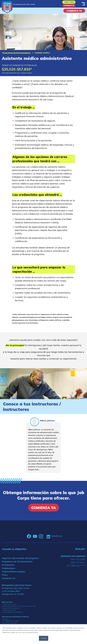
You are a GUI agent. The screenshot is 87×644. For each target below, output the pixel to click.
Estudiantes (8, 565)
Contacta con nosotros (73, 556)
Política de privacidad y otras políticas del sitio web (19, 606)
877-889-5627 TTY (76, 566)
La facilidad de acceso (9, 610)
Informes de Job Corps (9, 604)
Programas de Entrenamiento (16, 53)
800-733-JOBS (78, 559)
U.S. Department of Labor (10, 621)
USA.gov (5, 619)
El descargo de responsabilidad (12, 612)
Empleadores (9, 568)
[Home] (7, 7)
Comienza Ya (69, 5)
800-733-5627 (78, 562)
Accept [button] (44, 638)
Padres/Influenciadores (14, 572)
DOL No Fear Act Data (9, 623)
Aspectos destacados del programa (20, 558)
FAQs (5, 575)
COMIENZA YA (74, 11)
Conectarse (69, 2)
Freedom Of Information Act (11, 608)
